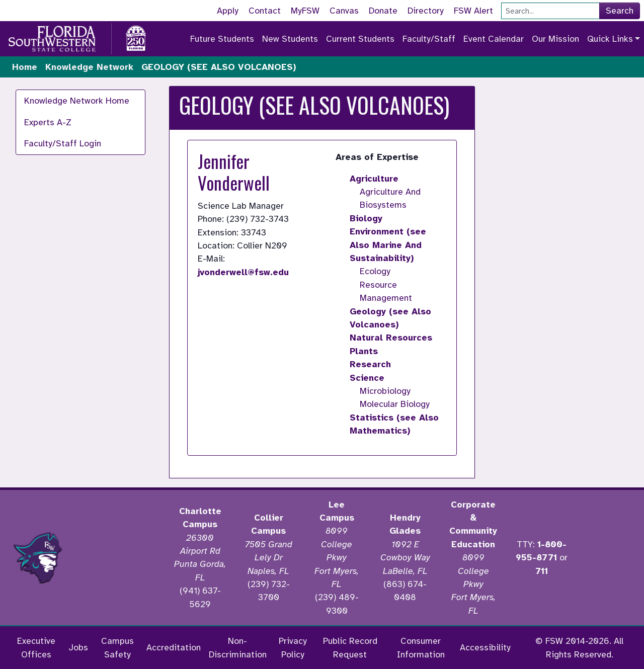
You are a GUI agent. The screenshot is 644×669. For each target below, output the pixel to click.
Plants (364, 351)
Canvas (344, 11)
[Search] (550, 11)
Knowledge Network (89, 67)
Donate (383, 11)
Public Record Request (350, 647)
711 (542, 571)
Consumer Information (421, 647)
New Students (290, 39)
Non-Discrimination (238, 647)
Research (370, 364)
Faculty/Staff (429, 39)
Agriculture (374, 179)
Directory (426, 11)
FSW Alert (473, 11)
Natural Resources (391, 338)
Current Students (360, 39)
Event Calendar (494, 39)
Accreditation (174, 647)
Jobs (78, 647)
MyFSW (305, 11)
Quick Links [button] (610, 39)
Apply (228, 11)
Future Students (222, 39)
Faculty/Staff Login (63, 143)
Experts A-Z (48, 122)
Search (620, 11)
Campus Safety (117, 647)
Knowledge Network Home (77, 101)
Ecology (375, 271)
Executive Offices (36, 647)
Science (367, 378)
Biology (366, 218)
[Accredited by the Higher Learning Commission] (121, 558)
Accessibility (485, 647)
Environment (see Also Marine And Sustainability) (388, 245)
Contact (265, 11)
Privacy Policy (293, 647)
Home (25, 67)
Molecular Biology (395, 404)
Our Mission (555, 39)
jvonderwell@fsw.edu (243, 272)
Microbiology (385, 391)
